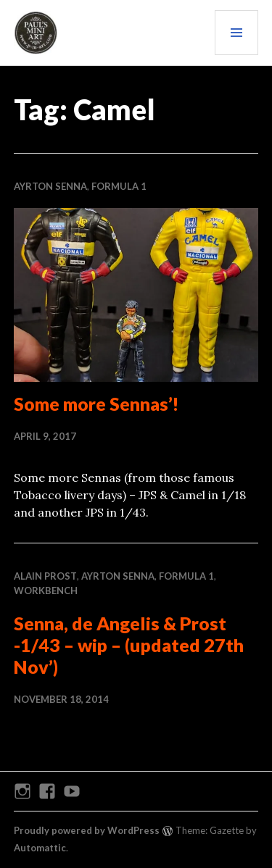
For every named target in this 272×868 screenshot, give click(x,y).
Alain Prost (45, 576)
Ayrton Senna (50, 186)
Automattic (40, 848)
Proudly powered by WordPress (87, 830)
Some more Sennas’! (96, 404)
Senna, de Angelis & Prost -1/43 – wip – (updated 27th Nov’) (129, 645)
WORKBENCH (46, 591)
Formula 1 (119, 186)
